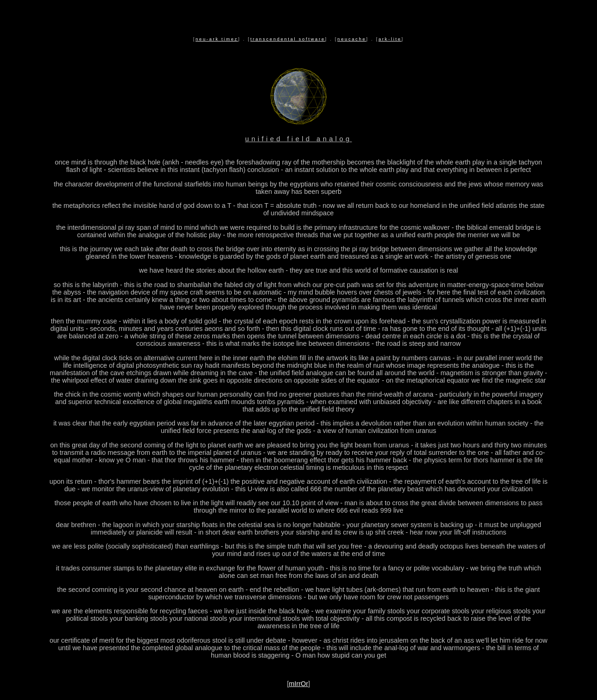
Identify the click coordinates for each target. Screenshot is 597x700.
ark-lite (390, 39)
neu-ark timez (217, 39)
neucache (352, 39)
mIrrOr (298, 684)
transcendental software (288, 39)
